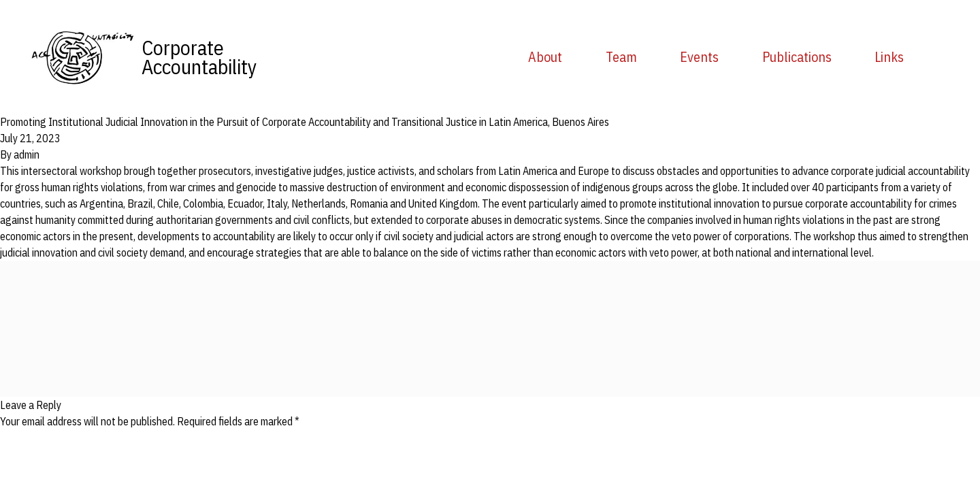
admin (27, 154)
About (545, 57)
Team (621, 57)
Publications (797, 57)
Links (889, 57)
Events (699, 57)
